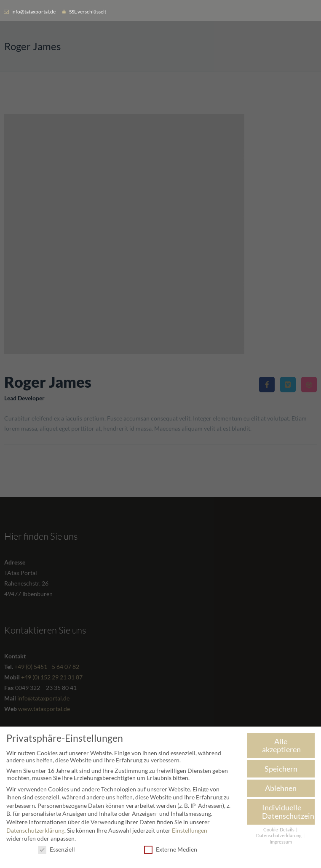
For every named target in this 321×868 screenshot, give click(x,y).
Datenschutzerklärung (35, 832)
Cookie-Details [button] (279, 831)
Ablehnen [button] (281, 789)
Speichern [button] (281, 770)
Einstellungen (190, 832)
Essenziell (56, 851)
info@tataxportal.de (33, 12)
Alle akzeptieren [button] (281, 747)
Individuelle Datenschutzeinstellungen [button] (289, 813)
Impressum (281, 844)
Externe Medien (171, 851)
